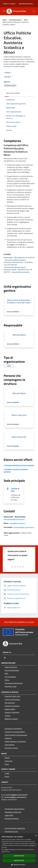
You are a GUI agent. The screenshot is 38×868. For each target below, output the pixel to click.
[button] (19, 865)
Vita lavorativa (10, 703)
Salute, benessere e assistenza (15, 741)
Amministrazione (15, 20)
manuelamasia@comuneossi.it (15, 260)
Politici (7, 680)
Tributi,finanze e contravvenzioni (16, 735)
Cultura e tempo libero (12, 699)
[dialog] (19, 851)
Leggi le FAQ (9, 815)
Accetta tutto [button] (19, 856)
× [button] (36, 836)
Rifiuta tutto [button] (19, 861)
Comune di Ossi (15, 490)
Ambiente (8, 738)
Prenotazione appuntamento (14, 809)
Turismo (7, 716)
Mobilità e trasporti (11, 719)
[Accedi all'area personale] (25, 4)
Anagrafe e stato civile (12, 696)
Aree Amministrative (12, 670)
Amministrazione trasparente (15, 828)
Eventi (7, 776)
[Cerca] (34, 11)
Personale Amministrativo (14, 683)
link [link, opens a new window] (8, 852)
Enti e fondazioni (10, 677)
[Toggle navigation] (4, 11)
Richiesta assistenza (12, 818)
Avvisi (7, 764)
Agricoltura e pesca (11, 748)
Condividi (9, 73)
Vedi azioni (9, 77)
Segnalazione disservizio (13, 812)
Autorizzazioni (10, 745)
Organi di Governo (11, 667)
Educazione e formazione (13, 729)
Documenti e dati (11, 686)
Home (4, 20)
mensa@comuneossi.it (17, 523)
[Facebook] (5, 658)
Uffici (26, 20)
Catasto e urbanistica (12, 712)
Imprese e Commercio (12, 706)
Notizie (7, 758)
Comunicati (9, 761)
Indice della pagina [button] (13, 93)
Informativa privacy (11, 831)
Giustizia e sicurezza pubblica (15, 732)
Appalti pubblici (10, 709)
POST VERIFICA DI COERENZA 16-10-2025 (19, 622)
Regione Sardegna (9, 4)
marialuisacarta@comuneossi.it (15, 267)
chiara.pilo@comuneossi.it (21, 272)
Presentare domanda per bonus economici (19, 465)
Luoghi (7, 773)
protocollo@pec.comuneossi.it (24, 527)
